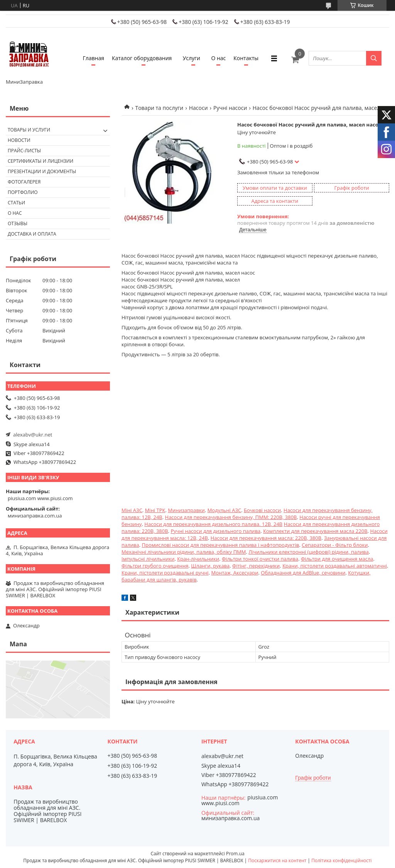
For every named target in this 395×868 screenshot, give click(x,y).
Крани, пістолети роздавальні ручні (165, 573)
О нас (218, 58)
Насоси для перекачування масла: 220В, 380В (266, 538)
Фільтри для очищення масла (337, 559)
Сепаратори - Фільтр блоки (335, 545)
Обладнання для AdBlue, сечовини (303, 573)
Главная (93, 58)
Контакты (246, 58)
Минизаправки (186, 510)
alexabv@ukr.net (33, 435)
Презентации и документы (42, 171)
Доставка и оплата (32, 234)
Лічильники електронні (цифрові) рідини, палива (308, 552)
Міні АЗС (132, 510)
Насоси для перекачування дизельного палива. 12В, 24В (213, 524)
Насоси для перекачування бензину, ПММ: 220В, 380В (231, 517)
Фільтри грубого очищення (155, 566)
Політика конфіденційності (341, 860)
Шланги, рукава (210, 566)
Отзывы (18, 223)
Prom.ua (235, 854)
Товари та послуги (159, 108)
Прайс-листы (24, 151)
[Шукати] (374, 58)
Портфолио (23, 192)
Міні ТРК (155, 510)
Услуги (192, 58)
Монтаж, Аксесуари (235, 573)
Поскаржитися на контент (277, 860)
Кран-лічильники (198, 559)
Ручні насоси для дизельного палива (215, 531)
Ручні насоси (230, 108)
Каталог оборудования (142, 58)
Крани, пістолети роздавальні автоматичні (335, 566)
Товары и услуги (29, 130)
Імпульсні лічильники (148, 559)
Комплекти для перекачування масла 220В (315, 531)
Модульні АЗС (224, 510)
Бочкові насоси (262, 510)
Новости (19, 140)
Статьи (16, 203)
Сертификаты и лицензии (41, 161)
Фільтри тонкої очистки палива (260, 559)
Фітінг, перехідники (256, 566)
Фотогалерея (24, 182)
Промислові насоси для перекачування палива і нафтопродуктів (220, 545)
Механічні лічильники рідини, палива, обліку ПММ (184, 552)
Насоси (198, 108)
